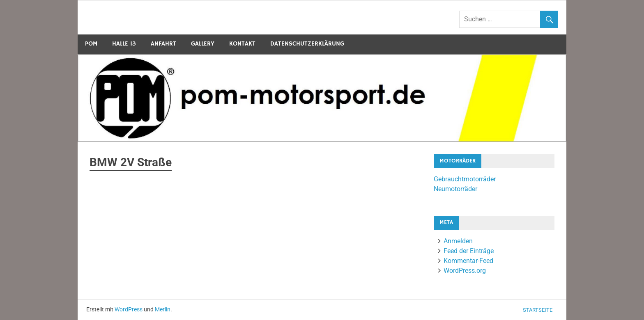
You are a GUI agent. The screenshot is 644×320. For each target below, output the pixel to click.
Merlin (163, 309)
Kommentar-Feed (468, 261)
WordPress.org (465, 271)
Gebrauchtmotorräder (465, 179)
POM (91, 44)
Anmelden (458, 241)
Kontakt (242, 44)
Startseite (538, 310)
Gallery (203, 44)
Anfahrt (163, 44)
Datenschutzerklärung (307, 44)
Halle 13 (124, 44)
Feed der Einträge (469, 251)
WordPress (129, 309)
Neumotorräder (455, 189)
